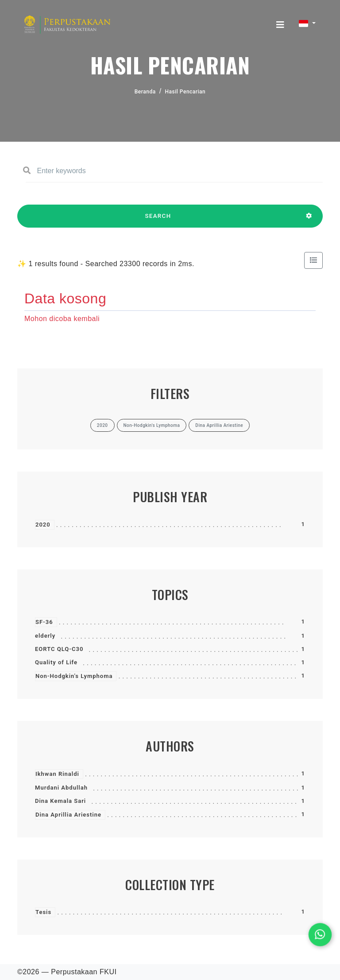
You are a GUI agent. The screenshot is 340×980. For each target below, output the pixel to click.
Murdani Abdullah (61, 788)
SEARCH (158, 220)
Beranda (145, 92)
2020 (43, 525)
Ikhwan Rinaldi (57, 774)
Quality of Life (56, 662)
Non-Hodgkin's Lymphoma (74, 676)
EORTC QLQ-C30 (59, 649)
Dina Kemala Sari (60, 801)
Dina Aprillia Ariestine (68, 815)
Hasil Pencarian (185, 92)
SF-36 (44, 622)
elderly (45, 636)
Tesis (43, 912)
